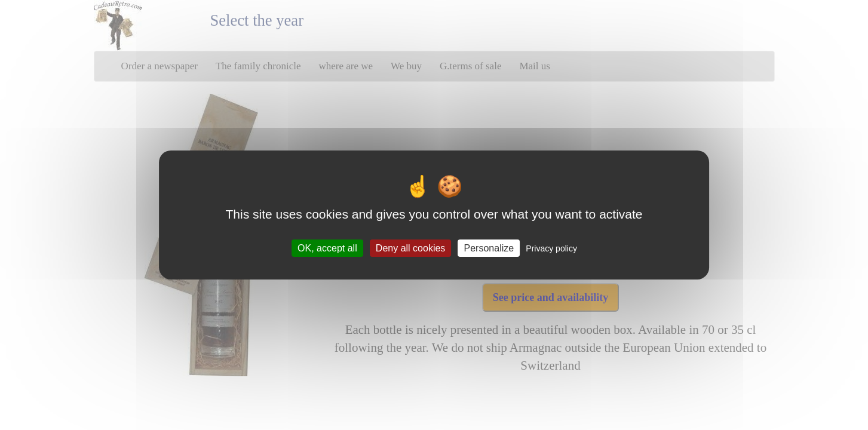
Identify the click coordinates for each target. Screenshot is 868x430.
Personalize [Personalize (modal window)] (489, 248)
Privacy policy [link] (551, 248)
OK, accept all (327, 248)
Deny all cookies (411, 248)
